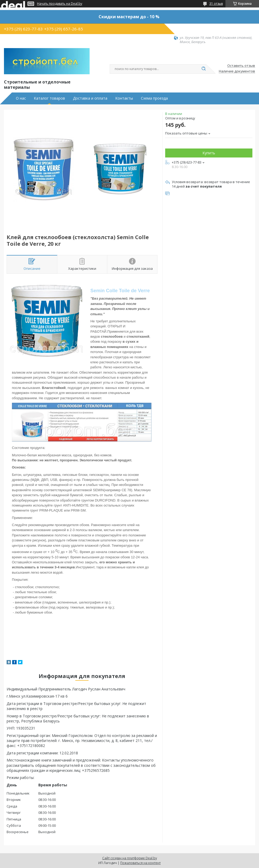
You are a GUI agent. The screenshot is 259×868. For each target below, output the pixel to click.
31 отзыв (216, 4)
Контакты (124, 98)
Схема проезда (154, 98)
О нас (21, 98)
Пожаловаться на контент (140, 863)
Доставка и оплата (90, 98)
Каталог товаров (49, 98)
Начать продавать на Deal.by (60, 4)
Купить (209, 153)
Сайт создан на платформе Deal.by (130, 858)
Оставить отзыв (241, 66)
